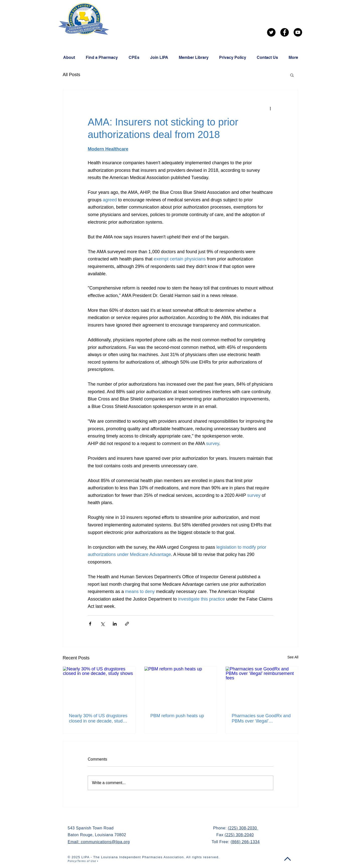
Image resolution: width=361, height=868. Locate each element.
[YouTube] (298, 32)
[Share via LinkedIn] (115, 624)
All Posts (71, 75)
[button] (292, 75)
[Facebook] (285, 32)
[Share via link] (127, 624)
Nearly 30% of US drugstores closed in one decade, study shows (98, 718)
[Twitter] (271, 32)
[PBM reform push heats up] (181, 687)
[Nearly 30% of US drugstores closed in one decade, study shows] (99, 687)
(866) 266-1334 (245, 842)
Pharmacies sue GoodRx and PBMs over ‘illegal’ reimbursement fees (261, 718)
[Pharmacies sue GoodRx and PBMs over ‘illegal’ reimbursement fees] (262, 687)
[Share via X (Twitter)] (102, 624)
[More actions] (270, 108)
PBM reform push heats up (177, 716)
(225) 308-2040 (239, 835)
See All (293, 657)
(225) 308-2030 (243, 828)
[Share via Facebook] (90, 624)
